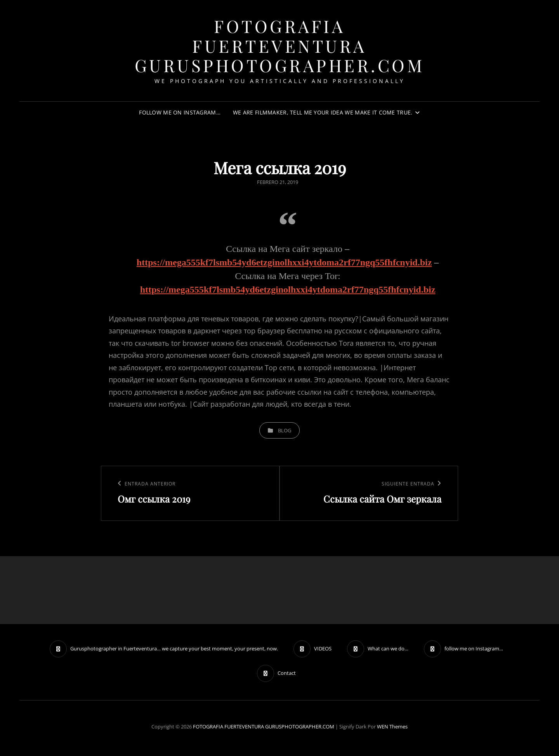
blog (285, 430)
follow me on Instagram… (180, 112)
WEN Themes (392, 727)
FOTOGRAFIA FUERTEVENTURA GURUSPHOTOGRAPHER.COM (280, 45)
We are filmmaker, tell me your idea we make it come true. (323, 112)
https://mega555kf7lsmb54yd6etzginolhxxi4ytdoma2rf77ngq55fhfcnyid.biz (284, 262)
